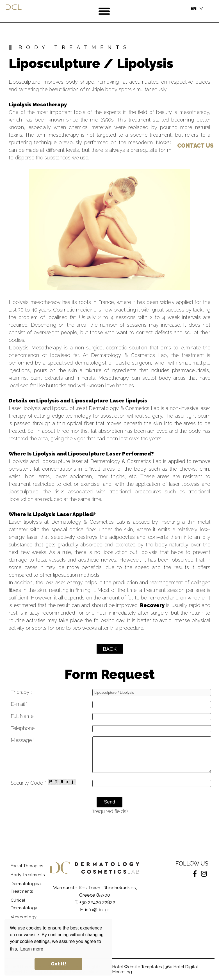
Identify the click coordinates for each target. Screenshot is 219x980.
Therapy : (21, 692)
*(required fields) (110, 811)
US (195, 146)
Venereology (24, 917)
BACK (110, 649)
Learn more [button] (32, 949)
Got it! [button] (59, 964)
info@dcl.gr (97, 910)
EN (193, 9)
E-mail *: (20, 704)
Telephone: (23, 728)
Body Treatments (28, 875)
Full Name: (22, 716)
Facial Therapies (27, 866)
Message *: (23, 740)
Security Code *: (43, 782)
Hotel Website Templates (137, 967)
